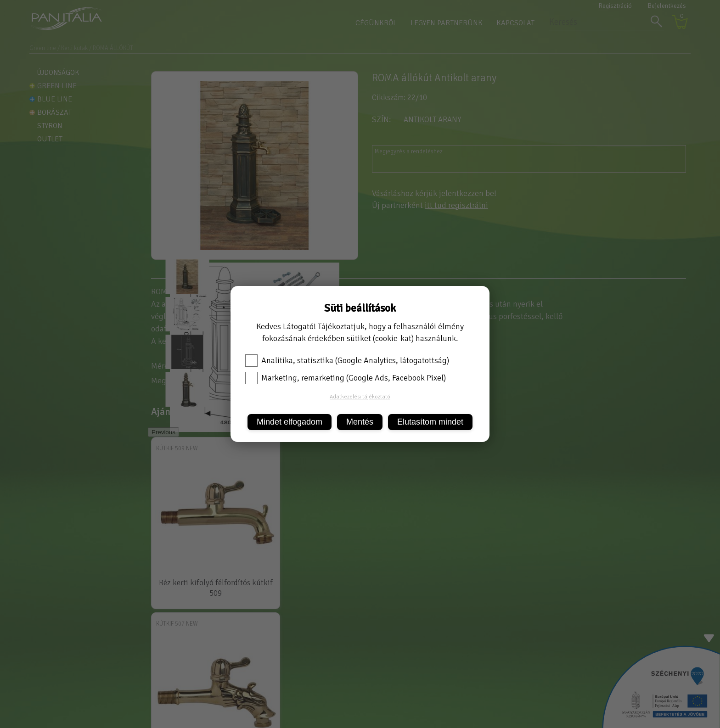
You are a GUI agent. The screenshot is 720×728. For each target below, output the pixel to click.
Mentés (360, 422)
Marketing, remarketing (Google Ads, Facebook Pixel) (346, 378)
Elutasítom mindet (430, 422)
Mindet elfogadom (290, 422)
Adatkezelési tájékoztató (360, 397)
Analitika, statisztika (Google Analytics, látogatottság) (347, 360)
